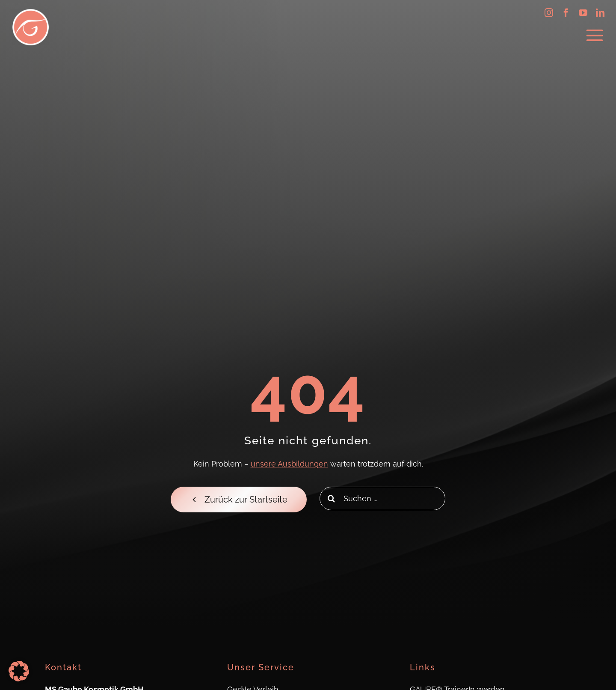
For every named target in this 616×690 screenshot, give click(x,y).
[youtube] (583, 13)
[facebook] (566, 13)
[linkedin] (600, 13)
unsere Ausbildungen (289, 464)
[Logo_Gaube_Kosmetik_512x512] (31, 13)
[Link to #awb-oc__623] (595, 36)
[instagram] (549, 13)
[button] (19, 671)
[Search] (331, 498)
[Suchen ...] (382, 498)
